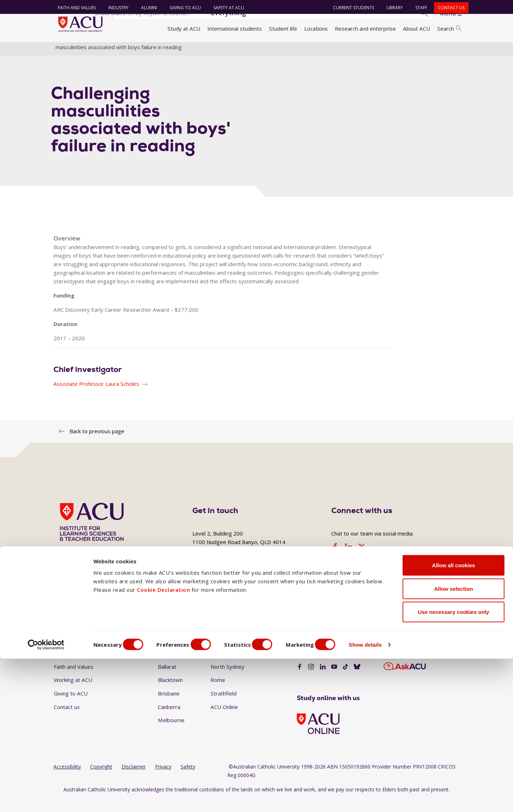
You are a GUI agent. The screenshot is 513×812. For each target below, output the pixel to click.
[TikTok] (346, 680)
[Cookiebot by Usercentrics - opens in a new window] (46, 798)
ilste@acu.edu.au (338, 596)
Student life (283, 29)
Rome (218, 693)
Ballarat (167, 679)
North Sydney (227, 679)
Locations (316, 29)
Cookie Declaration (163, 743)
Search (449, 29)
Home (63, 51)
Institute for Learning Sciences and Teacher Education (296, 51)
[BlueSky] (357, 680)
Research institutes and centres (184, 51)
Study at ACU (184, 29)
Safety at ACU (226, 8)
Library (392, 8)
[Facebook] (300, 680)
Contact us (448, 8)
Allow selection (453, 742)
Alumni (146, 8)
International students (235, 29)
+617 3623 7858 (240, 596)
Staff (418, 8)
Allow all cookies (454, 718)
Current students (351, 8)
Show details (382, 798)
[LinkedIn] (323, 680)
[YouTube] (334, 680)
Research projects (391, 51)
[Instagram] (311, 680)
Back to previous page (97, 444)
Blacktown (170, 693)
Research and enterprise (365, 29)
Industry (116, 8)
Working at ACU (73, 693)
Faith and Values (74, 8)
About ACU (416, 29)
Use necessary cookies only (454, 765)
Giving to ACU (182, 8)
